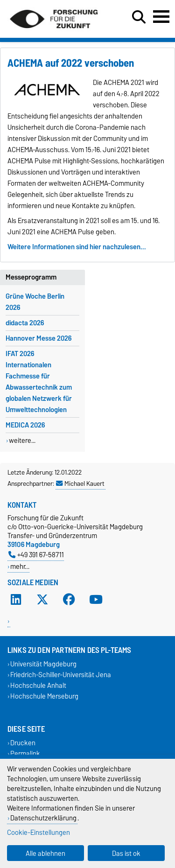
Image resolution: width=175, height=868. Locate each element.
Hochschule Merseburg (44, 696)
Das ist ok (126, 853)
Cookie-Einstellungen (38, 832)
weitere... (22, 441)
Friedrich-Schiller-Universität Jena (61, 675)
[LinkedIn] (16, 599)
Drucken (23, 743)
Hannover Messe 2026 (38, 338)
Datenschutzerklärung (43, 818)
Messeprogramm (31, 277)
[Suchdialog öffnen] (139, 17)
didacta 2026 (25, 323)
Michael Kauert (80, 483)
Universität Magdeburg (43, 664)
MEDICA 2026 (25, 425)
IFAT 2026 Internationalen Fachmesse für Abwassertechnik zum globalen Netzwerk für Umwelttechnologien (39, 382)
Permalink (25, 753)
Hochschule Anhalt (38, 686)
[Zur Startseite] (54, 32)
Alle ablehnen (45, 853)
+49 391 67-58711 (36, 555)
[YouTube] (96, 599)
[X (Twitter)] (42, 599)
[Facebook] (69, 599)
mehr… (20, 566)
